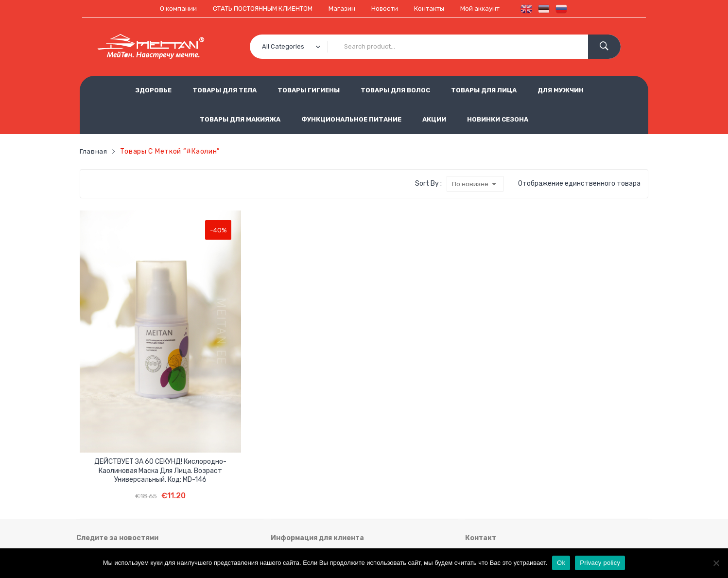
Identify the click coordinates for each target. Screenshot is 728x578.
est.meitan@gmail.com (502, 523)
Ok (561, 563)
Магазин (342, 9)
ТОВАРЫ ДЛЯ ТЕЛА (225, 90)
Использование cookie (307, 491)
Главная (94, 151)
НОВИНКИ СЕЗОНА (498, 119)
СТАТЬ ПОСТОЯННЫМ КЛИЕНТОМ (260, 9)
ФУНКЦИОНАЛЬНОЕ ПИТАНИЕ (351, 119)
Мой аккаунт (485, 9)
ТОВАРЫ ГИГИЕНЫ (309, 90)
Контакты (432, 9)
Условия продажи (299, 475)
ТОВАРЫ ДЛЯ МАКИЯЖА (240, 119)
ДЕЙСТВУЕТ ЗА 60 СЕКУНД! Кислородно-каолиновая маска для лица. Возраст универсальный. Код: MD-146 (125, 374)
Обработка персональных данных (393, 475)
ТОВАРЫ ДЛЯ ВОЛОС (395, 90)
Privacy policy (600, 563)
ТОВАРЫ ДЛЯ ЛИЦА (484, 90)
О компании (173, 9)
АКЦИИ (434, 119)
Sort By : (428, 183)
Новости (386, 9)
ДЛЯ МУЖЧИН (561, 90)
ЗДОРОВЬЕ (153, 90)
